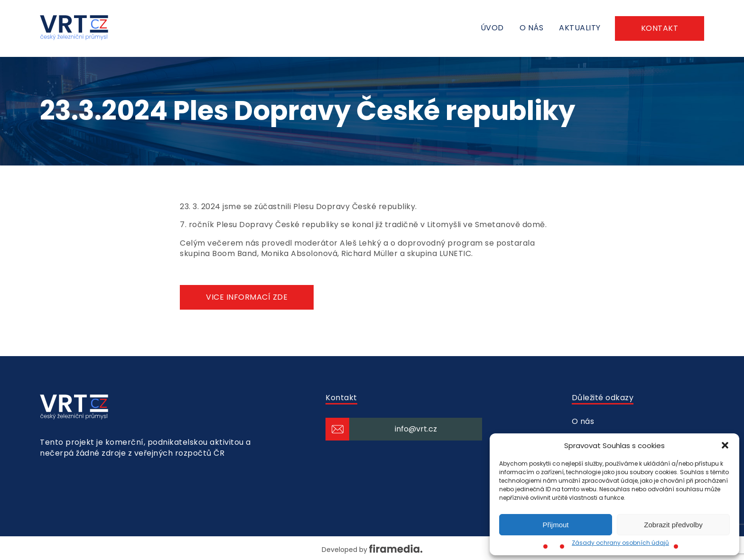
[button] (725, 445)
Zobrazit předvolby (673, 525)
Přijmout (555, 525)
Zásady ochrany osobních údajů (620, 543)
